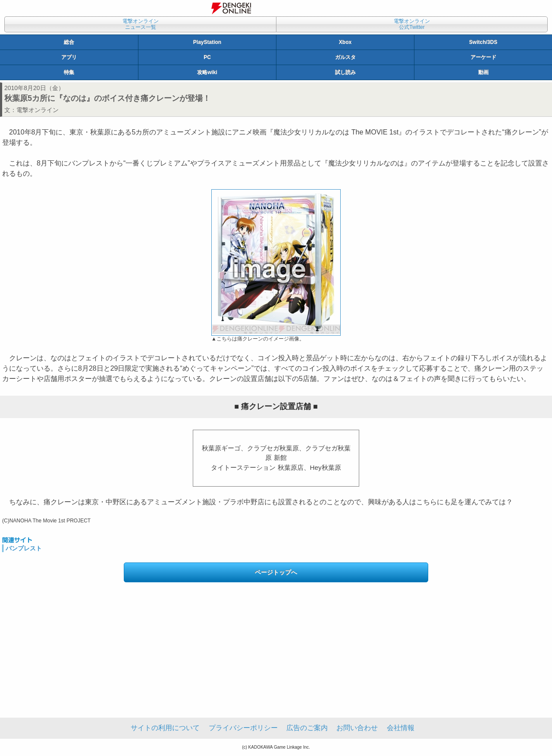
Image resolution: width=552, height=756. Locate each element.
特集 (69, 72)
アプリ (69, 57)
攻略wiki (207, 72)
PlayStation (207, 42)
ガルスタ (345, 57)
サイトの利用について (165, 728)
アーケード (483, 57)
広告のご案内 (307, 728)
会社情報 (401, 728)
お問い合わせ (357, 728)
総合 (69, 42)
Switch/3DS (483, 42)
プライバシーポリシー (243, 728)
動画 (483, 72)
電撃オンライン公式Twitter (412, 24)
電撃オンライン (38, 110)
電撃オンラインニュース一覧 (141, 24)
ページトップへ (276, 572)
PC (207, 57)
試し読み (345, 72)
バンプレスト (24, 548)
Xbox (345, 42)
